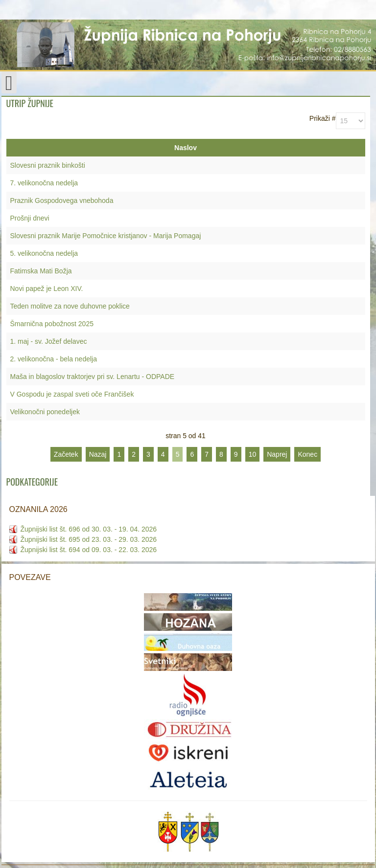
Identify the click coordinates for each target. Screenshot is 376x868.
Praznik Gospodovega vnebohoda (62, 200)
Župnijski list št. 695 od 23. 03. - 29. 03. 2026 (89, 539)
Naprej (277, 454)
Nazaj (98, 454)
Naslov (186, 148)
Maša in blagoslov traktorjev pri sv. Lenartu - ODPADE (93, 377)
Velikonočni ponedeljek (45, 412)
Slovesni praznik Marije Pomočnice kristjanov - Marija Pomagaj (106, 236)
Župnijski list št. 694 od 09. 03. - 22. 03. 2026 (89, 550)
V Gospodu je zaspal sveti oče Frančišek (72, 394)
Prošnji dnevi (30, 218)
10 (253, 454)
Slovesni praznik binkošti (48, 165)
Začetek (66, 454)
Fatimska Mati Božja (41, 271)
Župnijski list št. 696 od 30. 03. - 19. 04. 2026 (89, 529)
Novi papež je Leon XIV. (47, 289)
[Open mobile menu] (9, 82)
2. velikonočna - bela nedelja (54, 359)
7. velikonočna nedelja (44, 183)
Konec (307, 454)
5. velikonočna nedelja (44, 253)
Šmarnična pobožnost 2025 (52, 324)
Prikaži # (323, 118)
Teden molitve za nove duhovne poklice (70, 306)
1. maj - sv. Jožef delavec (49, 341)
